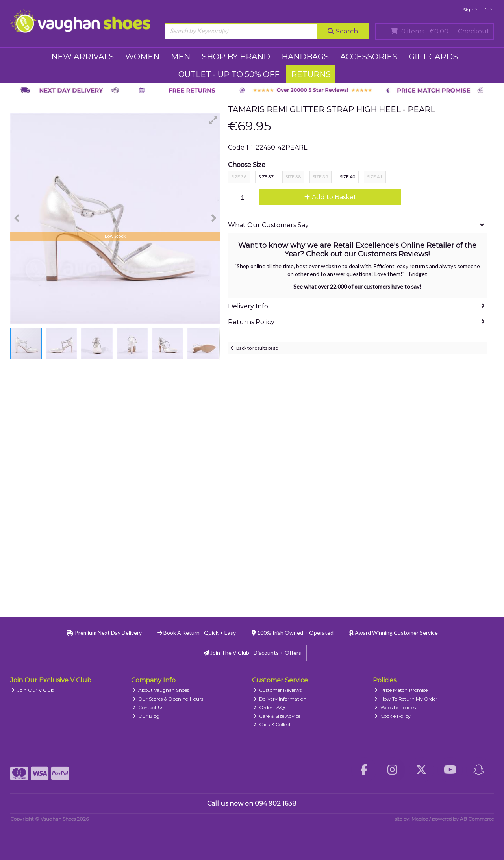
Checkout (474, 31)
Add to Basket (330, 197)
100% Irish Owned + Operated (293, 633)
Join (489, 10)
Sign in (471, 10)
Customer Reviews (278, 690)
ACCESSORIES (369, 57)
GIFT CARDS (433, 57)
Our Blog (146, 716)
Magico (420, 819)
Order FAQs (270, 707)
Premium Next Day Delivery (104, 633)
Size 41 (375, 177)
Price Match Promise (401, 690)
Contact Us (148, 707)
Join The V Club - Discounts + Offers (252, 653)
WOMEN (142, 57)
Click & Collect (272, 724)
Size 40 (347, 177)
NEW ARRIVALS (82, 57)
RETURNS (311, 74)
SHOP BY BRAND (236, 57)
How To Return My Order (406, 699)
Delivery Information (280, 699)
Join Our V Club (33, 690)
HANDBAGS (305, 57)
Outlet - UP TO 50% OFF (229, 74)
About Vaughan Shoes (161, 690)
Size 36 (239, 177)
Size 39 (320, 177)
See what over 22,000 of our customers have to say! (357, 286)
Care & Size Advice (277, 716)
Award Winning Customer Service (394, 633)
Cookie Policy (393, 716)
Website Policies (395, 707)
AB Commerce (477, 819)
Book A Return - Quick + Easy (197, 633)
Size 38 (293, 177)
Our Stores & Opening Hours (168, 699)
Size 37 (266, 177)
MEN (181, 57)
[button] (213, 120)
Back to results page (257, 348)
